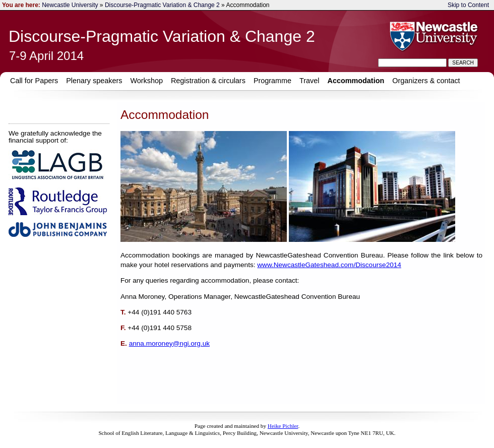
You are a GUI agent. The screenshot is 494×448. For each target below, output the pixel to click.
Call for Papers (34, 81)
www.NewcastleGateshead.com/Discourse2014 (329, 265)
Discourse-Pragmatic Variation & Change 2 (162, 5)
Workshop (146, 81)
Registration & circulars (208, 81)
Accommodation (356, 81)
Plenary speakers (94, 81)
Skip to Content (468, 5)
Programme (272, 81)
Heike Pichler (283, 426)
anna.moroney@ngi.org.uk (169, 343)
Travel (309, 81)
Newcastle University (70, 5)
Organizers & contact (426, 81)
